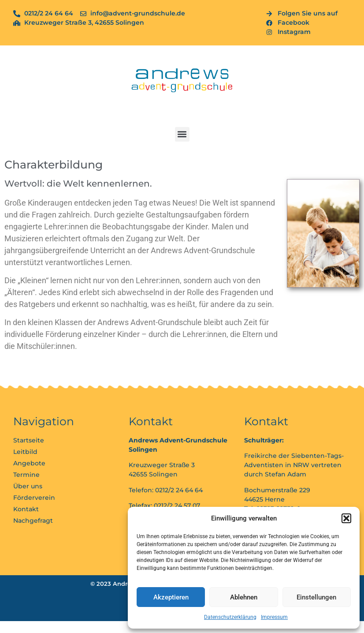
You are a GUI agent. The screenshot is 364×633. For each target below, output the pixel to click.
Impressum (274, 617)
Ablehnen (244, 597)
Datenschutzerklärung (230, 617)
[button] (346, 518)
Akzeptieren (171, 597)
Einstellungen (316, 597)
